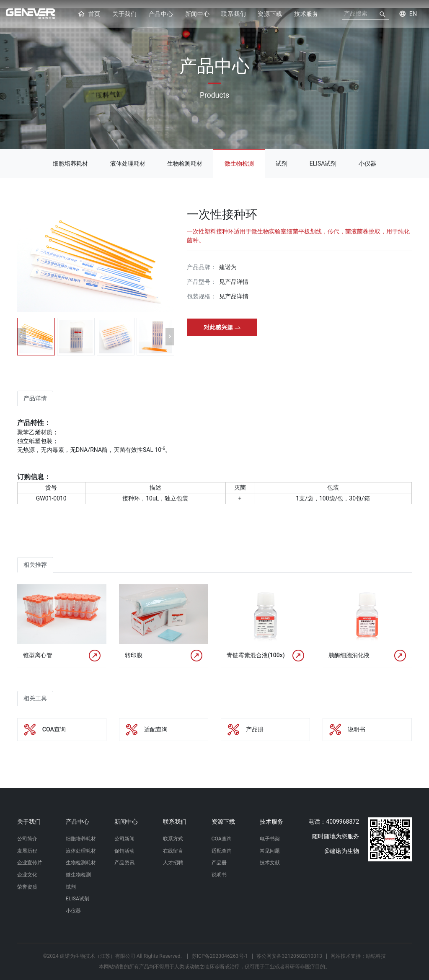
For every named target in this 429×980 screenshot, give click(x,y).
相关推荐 (35, 557)
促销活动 (124, 844)
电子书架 (270, 831)
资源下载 (270, 15)
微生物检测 (239, 156)
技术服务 (306, 15)
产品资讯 (124, 856)
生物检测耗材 (185, 156)
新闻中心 (198, 15)
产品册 (219, 856)
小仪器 (367, 156)
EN (408, 15)
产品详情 (35, 390)
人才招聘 (173, 856)
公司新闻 (124, 831)
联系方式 (173, 831)
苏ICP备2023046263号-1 (220, 954)
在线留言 (173, 844)
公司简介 (27, 831)
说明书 (219, 869)
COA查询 (222, 831)
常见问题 (270, 844)
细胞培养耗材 (70, 156)
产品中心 (161, 15)
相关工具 (35, 690)
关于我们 (125, 15)
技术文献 (270, 856)
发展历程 (27, 844)
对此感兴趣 (222, 319)
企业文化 (27, 869)
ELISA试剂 (323, 156)
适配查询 (222, 844)
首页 (89, 15)
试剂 (282, 156)
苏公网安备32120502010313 (289, 954)
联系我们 (234, 15)
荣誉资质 (27, 882)
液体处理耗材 (128, 156)
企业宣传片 (30, 856)
